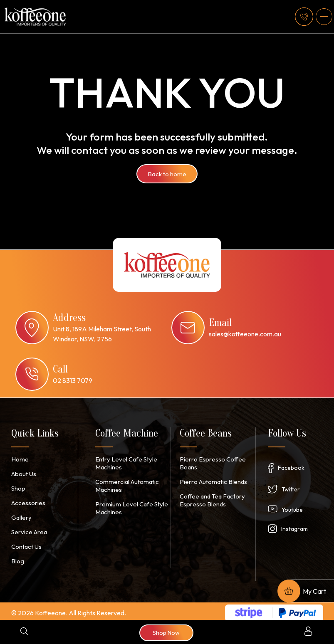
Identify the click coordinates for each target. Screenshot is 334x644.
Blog (17, 558)
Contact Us (26, 544)
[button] (324, 17)
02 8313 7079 (73, 380)
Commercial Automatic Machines (125, 484)
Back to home (167, 174)
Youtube (292, 508)
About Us (23, 473)
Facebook (291, 466)
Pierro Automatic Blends (212, 481)
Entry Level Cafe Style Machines (124, 463)
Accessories (27, 501)
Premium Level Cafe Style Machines (128, 506)
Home (19, 459)
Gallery (21, 516)
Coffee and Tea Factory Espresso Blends (211, 498)
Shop (18, 487)
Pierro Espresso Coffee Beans (211, 463)
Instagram (294, 527)
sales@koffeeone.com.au (245, 334)
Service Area (28, 530)
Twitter (291, 488)
